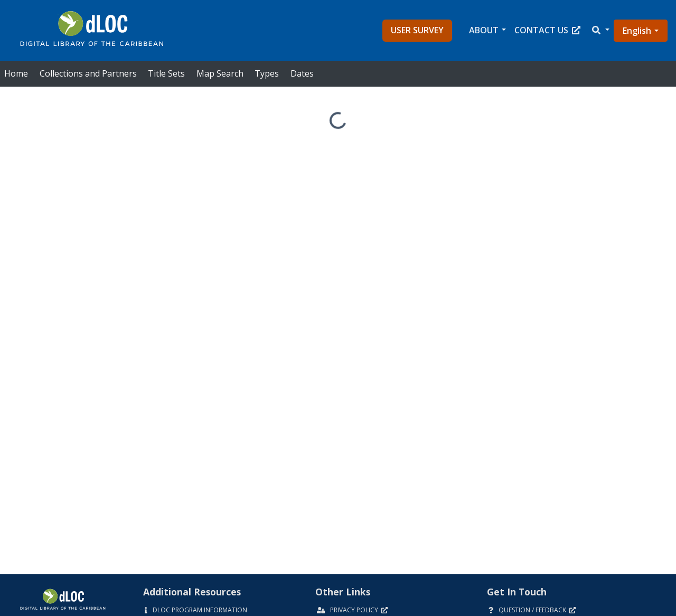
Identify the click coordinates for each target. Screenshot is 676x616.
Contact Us (547, 30)
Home (16, 73)
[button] (600, 30)
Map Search (220, 73)
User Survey (417, 30)
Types (267, 73)
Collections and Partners (88, 73)
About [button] (484, 30)
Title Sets (166, 73)
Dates (302, 73)
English (637, 31)
